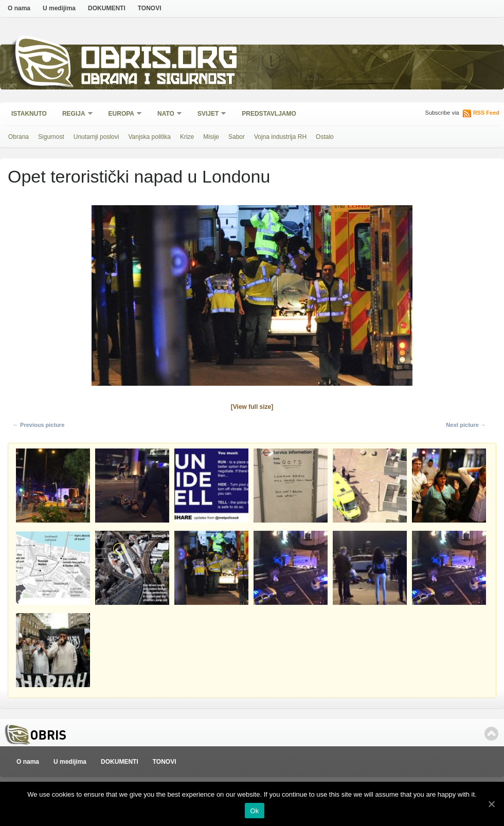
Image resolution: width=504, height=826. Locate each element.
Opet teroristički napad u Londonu (139, 176)
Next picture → (466, 425)
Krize (187, 137)
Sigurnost (51, 137)
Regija (74, 114)
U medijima (59, 8)
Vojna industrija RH (280, 137)
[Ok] (491, 804)
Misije (211, 137)
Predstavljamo (269, 114)
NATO (166, 114)
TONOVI (150, 8)
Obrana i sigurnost (158, 80)
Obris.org (160, 60)
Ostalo (325, 137)
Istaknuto (29, 114)
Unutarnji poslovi (96, 137)
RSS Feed (486, 113)
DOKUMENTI (107, 8)
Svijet (209, 114)
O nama (19, 8)
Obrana (19, 137)
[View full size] (252, 407)
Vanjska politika (149, 137)
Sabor (237, 137)
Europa (122, 114)
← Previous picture (39, 425)
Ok (254, 811)
